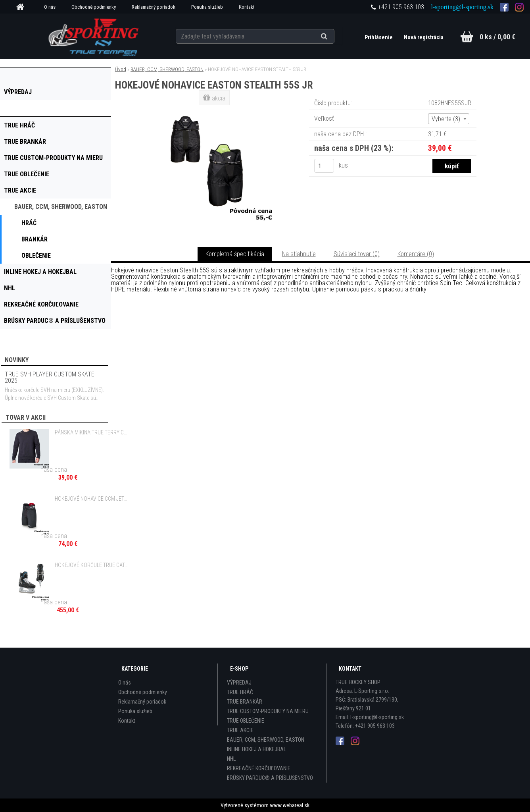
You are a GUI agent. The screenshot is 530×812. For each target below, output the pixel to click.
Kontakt (247, 7)
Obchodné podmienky (94, 7)
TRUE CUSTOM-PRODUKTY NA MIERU (268, 711)
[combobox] (449, 119)
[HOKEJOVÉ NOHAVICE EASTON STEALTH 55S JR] (215, 109)
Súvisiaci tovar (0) (357, 254)
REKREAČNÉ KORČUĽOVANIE (259, 768)
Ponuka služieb (207, 7)
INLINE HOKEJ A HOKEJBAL (256, 749)
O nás (50, 7)
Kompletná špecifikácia (235, 254)
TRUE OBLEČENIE (246, 721)
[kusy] (324, 166)
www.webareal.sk (290, 805)
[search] (334, 37)
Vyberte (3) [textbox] (446, 119)
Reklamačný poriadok (154, 7)
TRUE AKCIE (240, 730)
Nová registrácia (424, 37)
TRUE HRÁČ (240, 692)
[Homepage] (23, 7)
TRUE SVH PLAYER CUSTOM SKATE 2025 (50, 377)
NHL (231, 759)
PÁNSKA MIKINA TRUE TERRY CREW (92, 432)
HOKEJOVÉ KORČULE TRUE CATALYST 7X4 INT (92, 565)
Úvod (121, 69)
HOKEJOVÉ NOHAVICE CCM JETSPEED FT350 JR (92, 499)
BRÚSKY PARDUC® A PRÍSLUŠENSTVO (270, 778)
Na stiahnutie (299, 254)
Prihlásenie (379, 37)
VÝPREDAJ (239, 683)
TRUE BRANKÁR (245, 702)
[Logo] (94, 36)
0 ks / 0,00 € (497, 37)
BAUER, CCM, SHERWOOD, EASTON (167, 69)
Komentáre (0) (416, 254)
